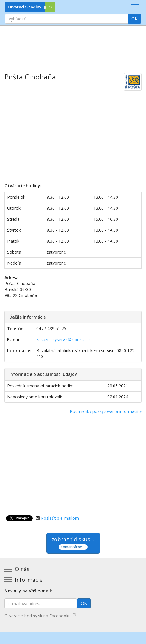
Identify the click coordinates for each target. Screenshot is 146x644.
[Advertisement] (73, 45)
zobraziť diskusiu (73, 543)
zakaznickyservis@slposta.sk (63, 340)
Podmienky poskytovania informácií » (106, 411)
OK (134, 19)
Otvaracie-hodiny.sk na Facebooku (40, 616)
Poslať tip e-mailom (60, 518)
